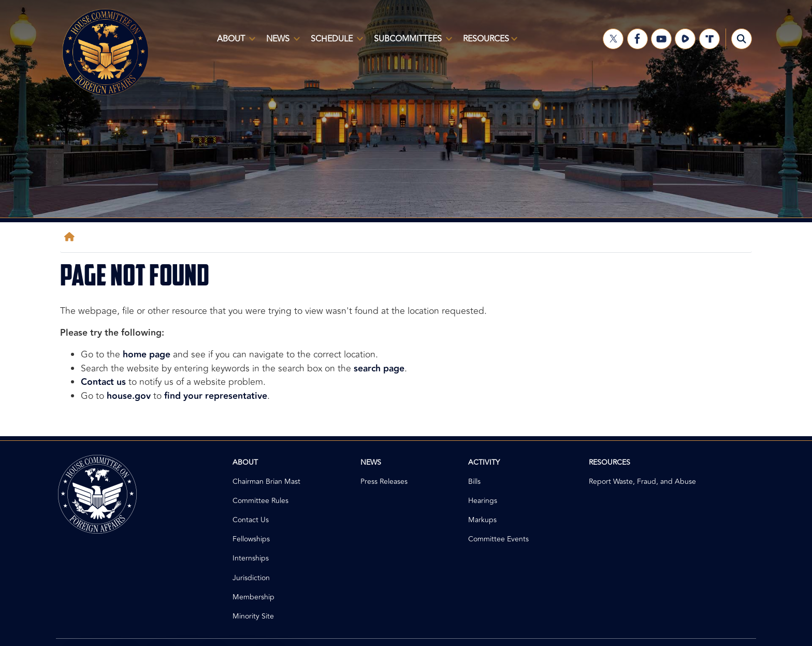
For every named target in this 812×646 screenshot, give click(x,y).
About (245, 462)
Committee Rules (260, 501)
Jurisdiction (251, 578)
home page (147, 355)
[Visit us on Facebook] (637, 39)
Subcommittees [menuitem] (411, 43)
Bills (474, 482)
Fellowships (251, 539)
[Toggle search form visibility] (742, 39)
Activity (484, 462)
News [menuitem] (281, 43)
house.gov (129, 396)
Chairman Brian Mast (266, 482)
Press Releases (384, 482)
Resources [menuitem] (488, 43)
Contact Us (251, 520)
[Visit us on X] (613, 39)
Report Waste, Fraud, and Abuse (642, 482)
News (371, 462)
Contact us (103, 382)
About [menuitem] (234, 43)
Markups (482, 520)
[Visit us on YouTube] (661, 39)
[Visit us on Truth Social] (709, 39)
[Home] (71, 237)
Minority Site (253, 616)
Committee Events (498, 539)
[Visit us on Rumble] (685, 39)
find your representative (216, 396)
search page (379, 369)
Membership (253, 597)
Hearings (483, 501)
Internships (251, 558)
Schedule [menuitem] (335, 43)
